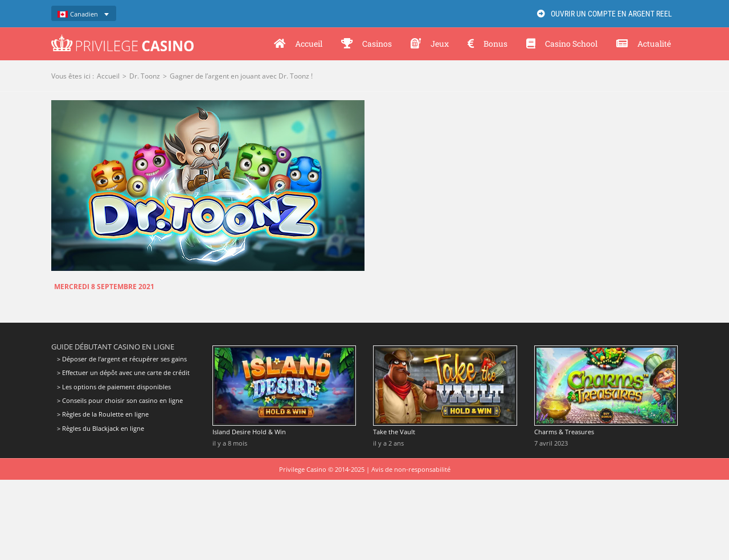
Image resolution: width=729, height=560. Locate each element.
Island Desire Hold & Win (249, 432)
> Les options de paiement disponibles (114, 387)
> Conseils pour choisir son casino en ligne (120, 400)
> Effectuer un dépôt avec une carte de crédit (123, 372)
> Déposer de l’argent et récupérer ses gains (122, 359)
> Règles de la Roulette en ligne (103, 414)
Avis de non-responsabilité (411, 469)
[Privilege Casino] (122, 39)
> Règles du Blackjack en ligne (101, 428)
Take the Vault (394, 432)
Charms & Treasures (564, 432)
